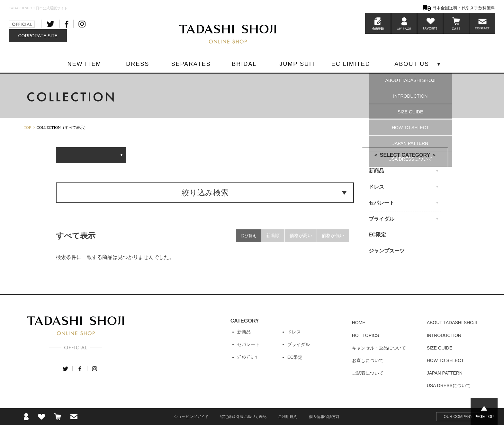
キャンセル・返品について (379, 348)
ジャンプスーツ (387, 251)
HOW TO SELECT (410, 128)
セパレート (248, 344)
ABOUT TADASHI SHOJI (410, 80)
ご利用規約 (288, 417)
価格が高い (301, 236)
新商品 (244, 332)
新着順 (273, 236)
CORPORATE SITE (38, 36)
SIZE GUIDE (410, 112)
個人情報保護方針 (324, 417)
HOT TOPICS (366, 335)
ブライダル (299, 344)
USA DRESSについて (410, 159)
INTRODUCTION (410, 96)
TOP (27, 128)
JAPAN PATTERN (410, 143)
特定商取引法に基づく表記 (243, 417)
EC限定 (377, 235)
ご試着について (368, 373)
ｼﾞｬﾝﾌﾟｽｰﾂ (247, 357)
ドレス (294, 332)
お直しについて (368, 360)
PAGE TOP (484, 417)
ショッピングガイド (191, 417)
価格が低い (333, 236)
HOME (359, 323)
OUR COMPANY (458, 417)
